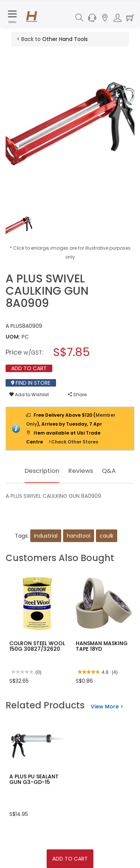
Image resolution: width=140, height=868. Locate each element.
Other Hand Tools (65, 39)
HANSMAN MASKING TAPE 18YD (102, 646)
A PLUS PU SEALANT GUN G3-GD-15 (34, 779)
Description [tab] (41, 471)
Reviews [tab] (82, 471)
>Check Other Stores (73, 442)
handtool (79, 536)
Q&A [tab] (111, 471)
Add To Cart (70, 859)
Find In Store (31, 383)
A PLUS (14, 326)
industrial (46, 536)
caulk (107, 536)
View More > (107, 707)
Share (77, 395)
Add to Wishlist (29, 395)
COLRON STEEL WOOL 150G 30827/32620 (37, 646)
